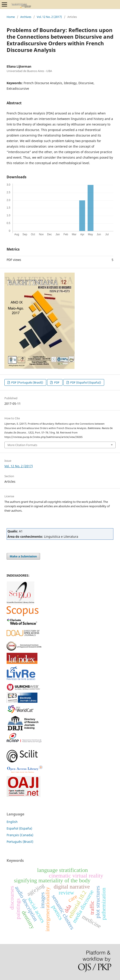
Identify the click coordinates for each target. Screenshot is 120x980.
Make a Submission (23, 556)
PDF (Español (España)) (85, 382)
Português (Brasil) (20, 842)
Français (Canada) (20, 835)
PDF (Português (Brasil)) (27, 382)
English (12, 822)
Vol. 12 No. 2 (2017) (49, 17)
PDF (56, 382)
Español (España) (19, 828)
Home (11, 17)
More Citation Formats (22, 445)
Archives (26, 17)
